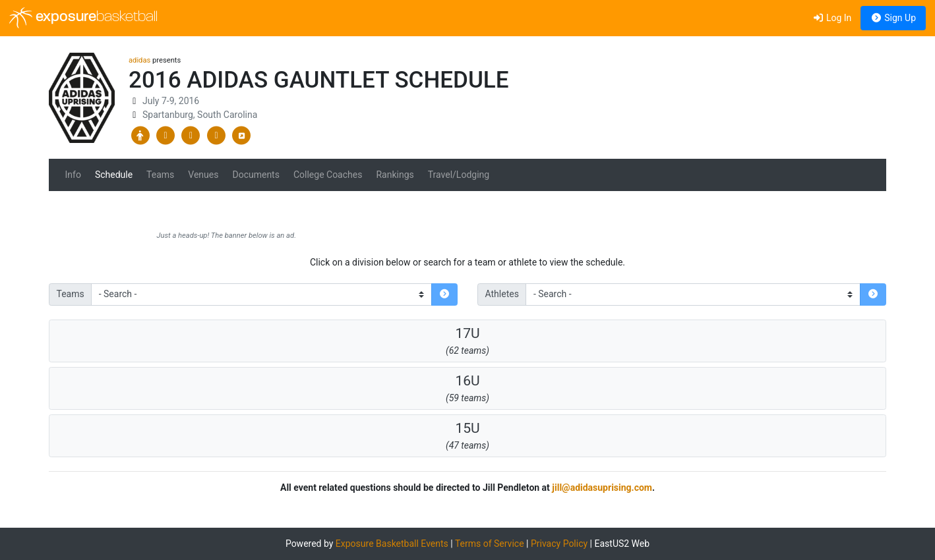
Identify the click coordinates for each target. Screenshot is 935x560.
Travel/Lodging (459, 175)
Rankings (395, 175)
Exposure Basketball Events (392, 544)
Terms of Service (490, 544)
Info (73, 175)
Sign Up (893, 18)
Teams (160, 175)
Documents (256, 175)
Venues (203, 175)
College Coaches (328, 175)
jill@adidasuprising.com (602, 488)
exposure (83, 18)
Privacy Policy (559, 544)
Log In (832, 18)
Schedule (114, 175)
